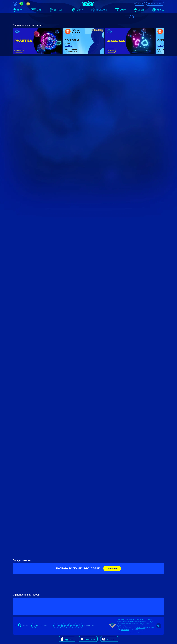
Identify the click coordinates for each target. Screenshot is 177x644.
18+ (159, 626)
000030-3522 (140, 628)
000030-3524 (125, 630)
